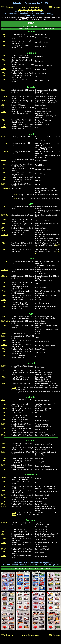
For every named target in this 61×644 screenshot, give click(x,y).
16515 (3, 336)
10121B (4, 261)
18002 (3, 64)
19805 (3, 543)
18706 (3, 349)
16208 (3, 105)
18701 (3, 73)
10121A (4, 143)
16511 (3, 107)
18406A (4, 345)
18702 (3, 124)
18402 (3, 41)
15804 (3, 482)
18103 (3, 534)
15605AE (5, 270)
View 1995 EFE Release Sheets (30, 10)
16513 (3, 168)
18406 (3, 340)
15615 (3, 160)
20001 (3, 428)
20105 (3, 504)
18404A (4, 408)
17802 (3, 377)
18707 (3, 413)
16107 (3, 282)
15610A (4, 276)
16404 (3, 224)
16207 (3, 34)
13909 (3, 478)
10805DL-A (5, 523)
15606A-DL (5, 321)
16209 (3, 334)
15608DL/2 (5, 325)
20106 (3, 435)
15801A (4, 96)
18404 (3, 120)
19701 (3, 80)
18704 (3, 228)
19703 (3, 230)
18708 (3, 458)
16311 (3, 370)
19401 (3, 180)
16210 (3, 529)
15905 (3, 219)
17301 (3, 287)
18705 (3, 300)
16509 (3, 37)
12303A (15, 199)
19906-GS (5, 235)
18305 (3, 491)
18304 (3, 249)
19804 (3, 420)
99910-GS (5, 506)
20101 (3, 433)
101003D (4, 151)
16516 (3, 452)
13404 (3, 243)
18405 (3, 295)
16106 (14, 388)
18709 (3, 495)
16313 (3, 532)
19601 (3, 302)
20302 (3, 556)
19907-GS (5, 383)
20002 (3, 356)
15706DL (5, 215)
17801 (3, 112)
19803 (3, 306)
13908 (3, 317)
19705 (3, 497)
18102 (3, 291)
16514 (3, 373)
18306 (3, 538)
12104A (15, 195)
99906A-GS (5, 188)
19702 (3, 46)
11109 (3, 400)
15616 (3, 90)
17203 (3, 404)
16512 (14, 392)
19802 (3, 127)
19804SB (4, 424)
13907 (3, 56)
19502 (3, 415)
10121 (3, 137)
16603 (3, 60)
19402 (3, 461)
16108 (14, 513)
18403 (3, 69)
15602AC (5, 207)
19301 (3, 75)
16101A (4, 101)
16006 (3, 164)
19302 (3, 351)
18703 (3, 177)
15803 (3, 448)
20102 (3, 469)
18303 (3, 173)
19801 (3, 184)
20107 (3, 549)
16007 (3, 366)
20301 (3, 551)
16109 (3, 486)
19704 (3, 465)
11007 (3, 443)
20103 (14, 515)
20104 (3, 502)
